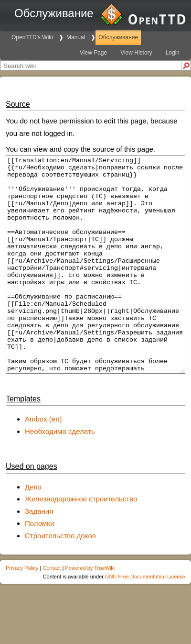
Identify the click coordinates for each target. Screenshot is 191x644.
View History (136, 53)
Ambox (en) (43, 462)
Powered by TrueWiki (90, 611)
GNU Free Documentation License (145, 620)
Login (173, 53)
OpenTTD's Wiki (32, 37)
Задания (39, 554)
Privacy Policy (22, 611)
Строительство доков (60, 579)
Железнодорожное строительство (81, 542)
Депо (33, 530)
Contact (52, 611)
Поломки (39, 566)
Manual (76, 37)
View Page (93, 53)
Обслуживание (118, 37)
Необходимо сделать (60, 474)
